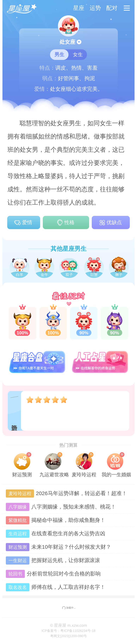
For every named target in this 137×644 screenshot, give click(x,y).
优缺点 (110, 223)
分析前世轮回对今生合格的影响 (53, 574)
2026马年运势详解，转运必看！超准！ (66, 494)
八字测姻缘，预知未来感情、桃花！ (61, 507)
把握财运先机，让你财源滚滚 (53, 561)
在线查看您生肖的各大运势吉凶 (56, 534)
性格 (65, 223)
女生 (78, 55)
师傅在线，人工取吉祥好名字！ (56, 587)
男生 (59, 55)
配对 (112, 8)
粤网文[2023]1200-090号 (68, 636)
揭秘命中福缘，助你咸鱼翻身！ (56, 520)
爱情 (23, 223)
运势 (95, 8)
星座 (79, 8)
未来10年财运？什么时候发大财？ (59, 547)
